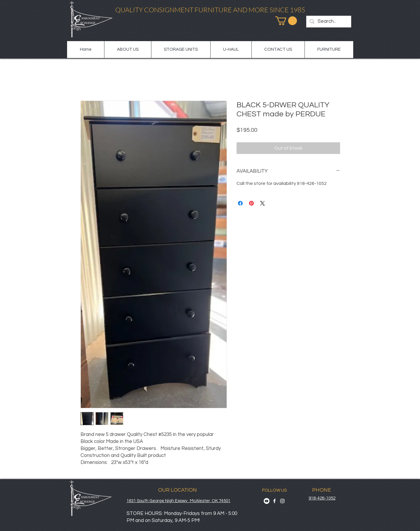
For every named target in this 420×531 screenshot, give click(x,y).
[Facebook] (274, 501)
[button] (286, 21)
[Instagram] (282, 501)
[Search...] (328, 22)
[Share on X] (262, 203)
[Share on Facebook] (240, 203)
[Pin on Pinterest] (251, 203)
